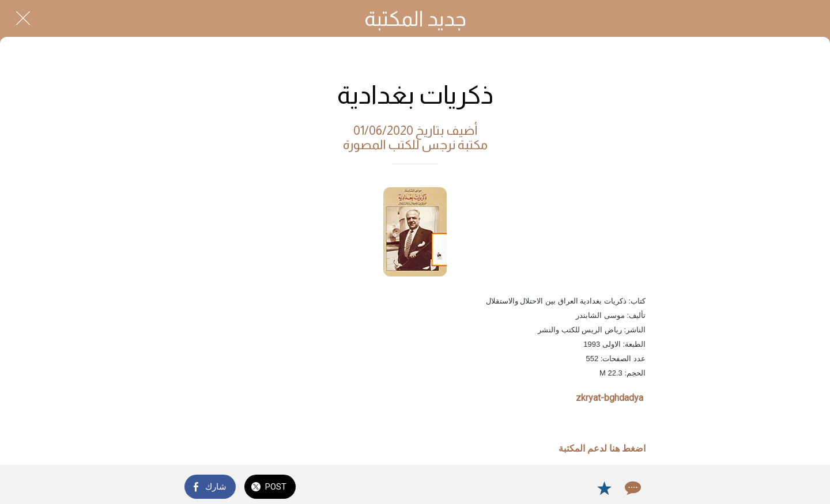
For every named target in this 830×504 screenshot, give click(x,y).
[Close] (23, 18)
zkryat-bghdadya (610, 398)
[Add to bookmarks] (604, 488)
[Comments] (632, 488)
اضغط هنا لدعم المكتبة (602, 448)
